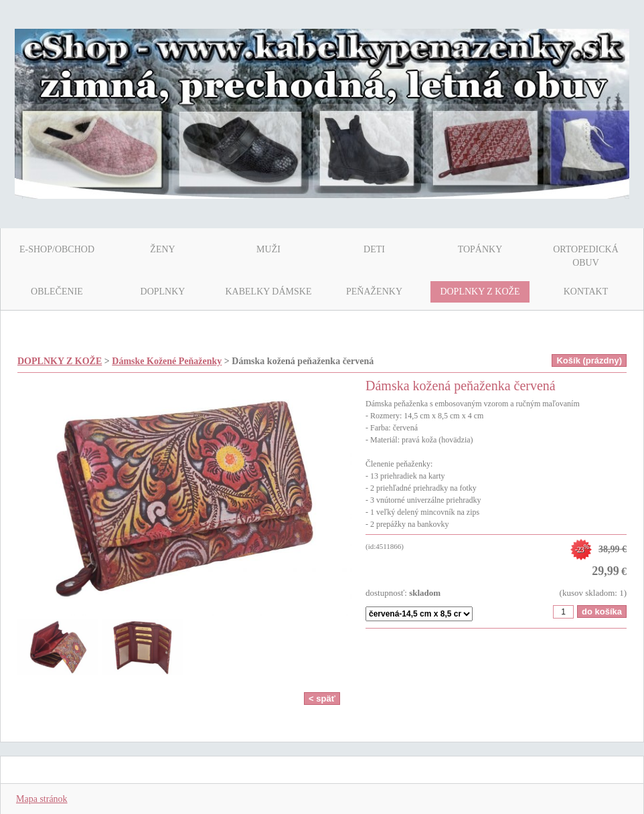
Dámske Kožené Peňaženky (167, 361)
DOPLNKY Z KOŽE (60, 361)
